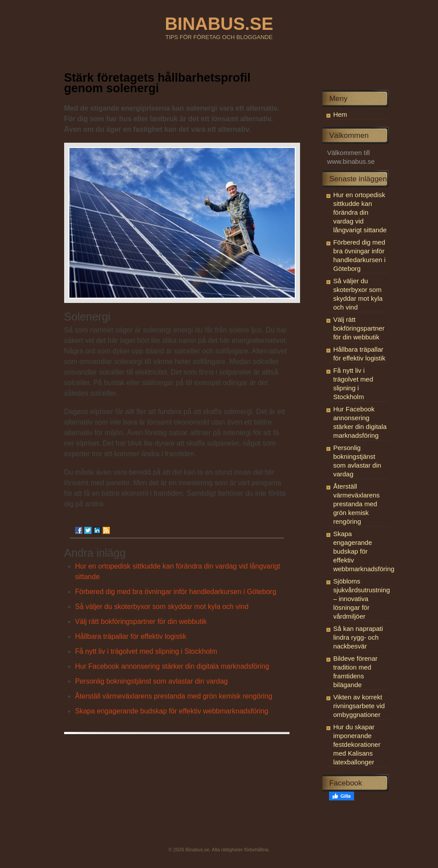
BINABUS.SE (219, 24)
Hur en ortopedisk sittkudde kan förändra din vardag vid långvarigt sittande (360, 212)
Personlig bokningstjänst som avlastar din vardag (152, 681)
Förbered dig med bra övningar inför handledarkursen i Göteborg (176, 592)
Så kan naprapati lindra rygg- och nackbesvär (358, 637)
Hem (340, 114)
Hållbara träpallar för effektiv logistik (131, 636)
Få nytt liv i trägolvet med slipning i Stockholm (146, 651)
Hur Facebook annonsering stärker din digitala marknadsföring (172, 666)
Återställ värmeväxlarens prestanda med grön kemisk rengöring (174, 696)
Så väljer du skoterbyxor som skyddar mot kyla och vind (162, 607)
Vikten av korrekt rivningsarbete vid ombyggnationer (359, 706)
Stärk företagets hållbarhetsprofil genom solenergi (157, 83)
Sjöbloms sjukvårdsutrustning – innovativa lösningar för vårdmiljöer (361, 599)
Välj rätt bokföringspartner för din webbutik (141, 621)
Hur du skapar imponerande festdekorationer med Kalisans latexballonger (357, 744)
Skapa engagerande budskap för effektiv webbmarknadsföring (172, 711)
